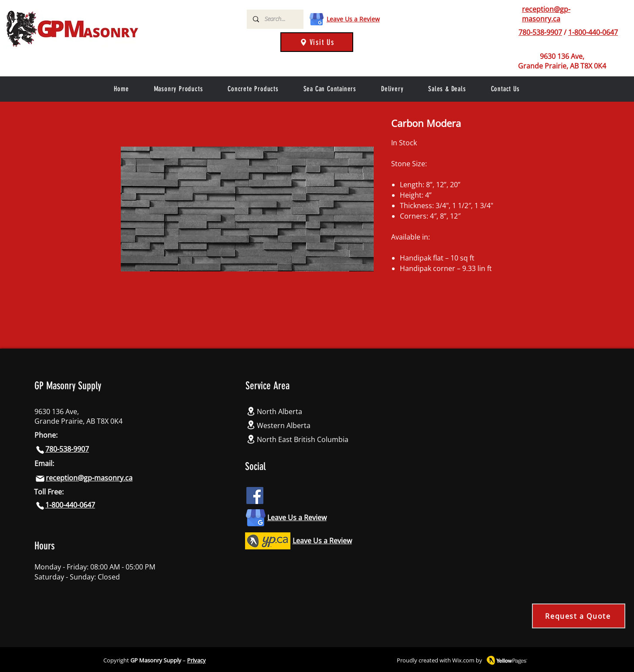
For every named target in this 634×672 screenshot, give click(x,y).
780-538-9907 (540, 32)
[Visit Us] (317, 42)
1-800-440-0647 (593, 32)
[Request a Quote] (579, 616)
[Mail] (40, 479)
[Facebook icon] (255, 495)
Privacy (196, 660)
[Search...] (275, 19)
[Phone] (512, 32)
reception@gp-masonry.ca (546, 14)
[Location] (251, 411)
